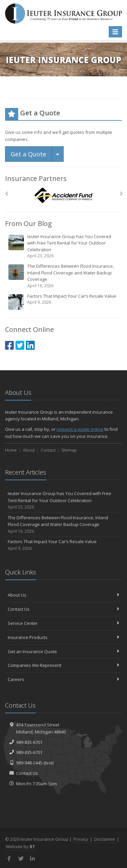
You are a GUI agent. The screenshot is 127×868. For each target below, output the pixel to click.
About (29, 450)
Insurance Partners (36, 178)
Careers (63, 679)
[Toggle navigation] (115, 32)
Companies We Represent (63, 665)
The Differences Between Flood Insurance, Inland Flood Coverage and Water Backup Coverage (64, 276)
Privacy (81, 839)
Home (11, 450)
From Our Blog (28, 223)
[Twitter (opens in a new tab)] (20, 345)
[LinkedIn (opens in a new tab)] (30, 345)
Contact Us (63, 609)
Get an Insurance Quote (63, 651)
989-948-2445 (29, 763)
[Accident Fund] (63, 196)
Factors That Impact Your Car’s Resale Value (64, 302)
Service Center (63, 623)
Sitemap (69, 450)
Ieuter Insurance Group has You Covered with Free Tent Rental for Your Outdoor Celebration (64, 246)
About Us (63, 595)
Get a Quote (28, 154)
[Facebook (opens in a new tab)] (9, 345)
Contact (48, 450)
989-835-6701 (29, 742)
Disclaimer (105, 839)
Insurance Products (63, 637)
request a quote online (80, 429)
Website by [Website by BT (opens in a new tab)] (20, 846)
